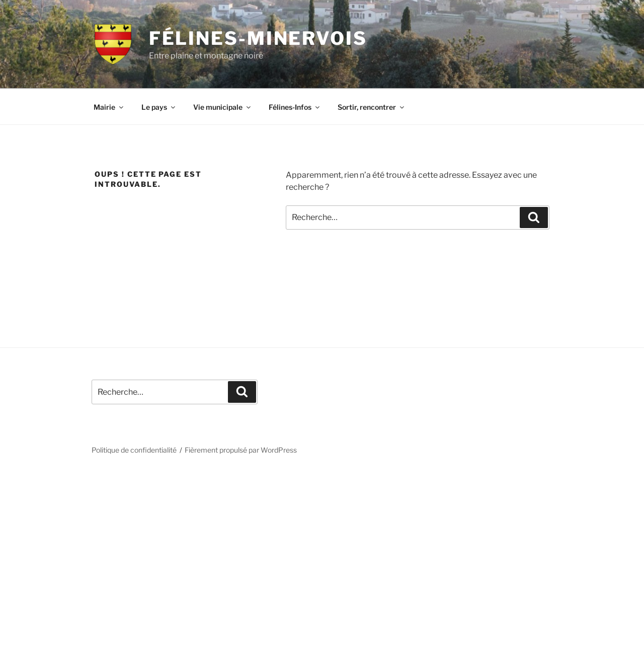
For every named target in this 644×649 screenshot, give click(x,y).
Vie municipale (223, 107)
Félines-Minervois (258, 38)
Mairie (109, 107)
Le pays (159, 107)
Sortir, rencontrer (372, 107)
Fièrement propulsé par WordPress (241, 450)
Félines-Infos (295, 107)
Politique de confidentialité (134, 450)
